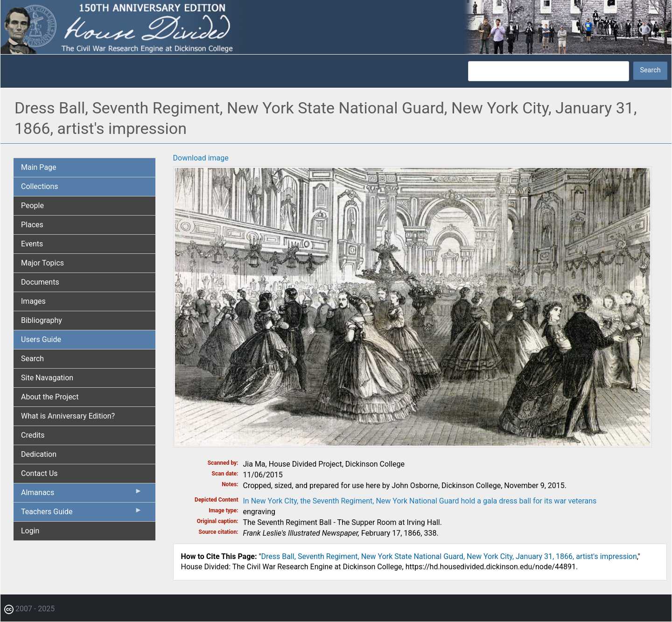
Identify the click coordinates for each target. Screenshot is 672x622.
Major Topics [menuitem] (42, 263)
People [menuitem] (32, 206)
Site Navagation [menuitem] (47, 378)
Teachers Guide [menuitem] (82, 514)
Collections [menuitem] (40, 186)
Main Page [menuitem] (39, 167)
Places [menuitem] (32, 225)
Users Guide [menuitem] (41, 339)
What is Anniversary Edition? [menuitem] (68, 416)
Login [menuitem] (30, 531)
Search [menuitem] (32, 359)
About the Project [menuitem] (50, 397)
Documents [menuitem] (40, 282)
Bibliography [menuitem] (42, 320)
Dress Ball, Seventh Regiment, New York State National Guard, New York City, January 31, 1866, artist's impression (449, 556)
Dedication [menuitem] (39, 454)
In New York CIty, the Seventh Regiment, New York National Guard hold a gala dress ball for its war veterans (420, 501)
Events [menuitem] (32, 244)
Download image (201, 158)
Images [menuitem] (33, 301)
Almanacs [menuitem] (82, 495)
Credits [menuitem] (33, 435)
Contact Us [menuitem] (39, 473)
